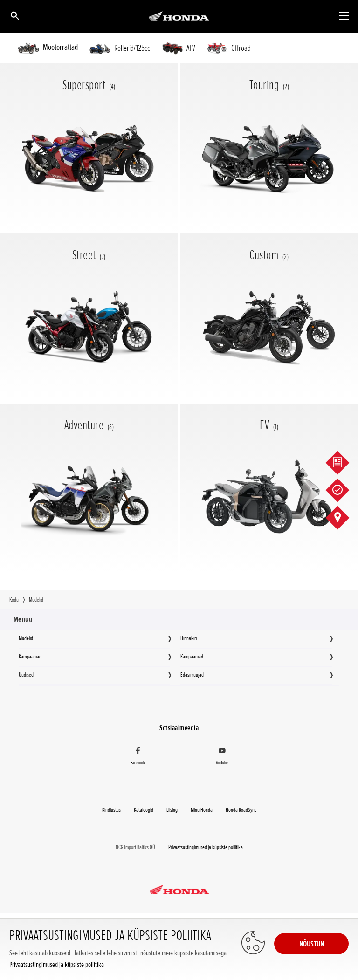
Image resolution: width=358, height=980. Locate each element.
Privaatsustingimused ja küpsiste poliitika (57, 965)
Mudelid (26, 638)
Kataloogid (144, 810)
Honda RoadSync (241, 810)
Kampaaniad (30, 657)
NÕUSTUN (312, 944)
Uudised (26, 675)
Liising (172, 810)
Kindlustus (111, 810)
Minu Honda (202, 810)
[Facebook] (138, 757)
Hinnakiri (189, 638)
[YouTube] (222, 757)
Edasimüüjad (192, 675)
